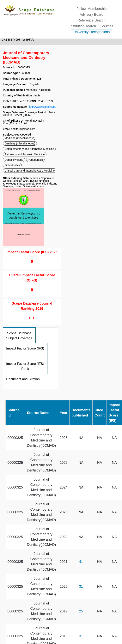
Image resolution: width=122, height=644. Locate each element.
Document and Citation (23, 379)
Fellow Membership (91, 9)
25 (81, 611)
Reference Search (91, 20)
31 (81, 586)
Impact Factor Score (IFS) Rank (25, 366)
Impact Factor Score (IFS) (25, 348)
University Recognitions (91, 32)
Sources (107, 26)
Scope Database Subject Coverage (19, 336)
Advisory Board (91, 15)
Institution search (83, 26)
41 (81, 562)
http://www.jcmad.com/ (43, 107)
